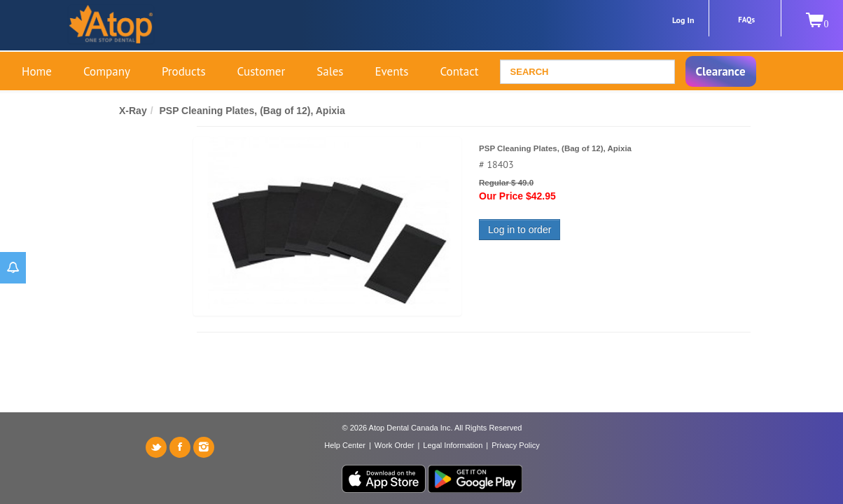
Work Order (395, 445)
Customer (262, 71)
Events (391, 71)
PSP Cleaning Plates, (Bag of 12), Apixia (252, 111)
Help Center (345, 445)
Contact (459, 71)
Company (107, 71)
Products (184, 71)
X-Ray (133, 111)
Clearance (721, 71)
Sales (330, 71)
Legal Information (453, 445)
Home (37, 71)
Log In (683, 20)
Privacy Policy (515, 445)
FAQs (746, 20)
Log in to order (520, 230)
